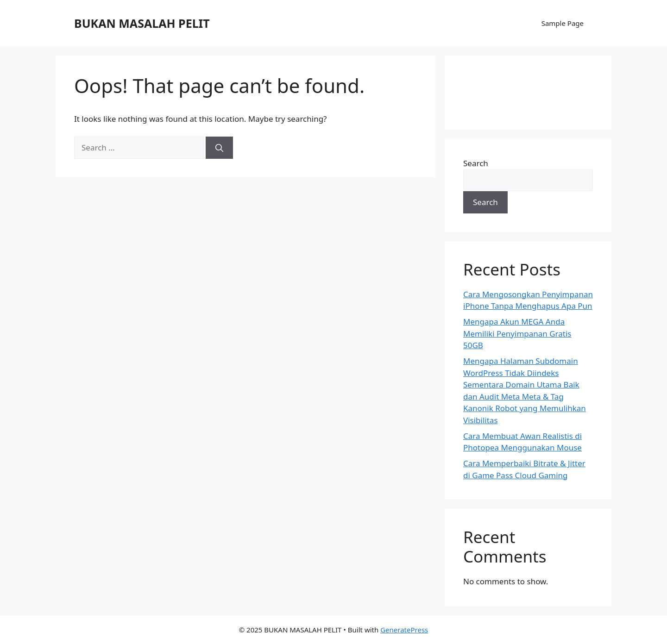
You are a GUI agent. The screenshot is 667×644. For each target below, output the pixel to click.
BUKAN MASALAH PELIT (142, 23)
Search (476, 163)
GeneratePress (404, 630)
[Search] (219, 148)
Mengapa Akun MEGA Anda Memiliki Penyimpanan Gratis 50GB (517, 333)
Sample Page (563, 23)
